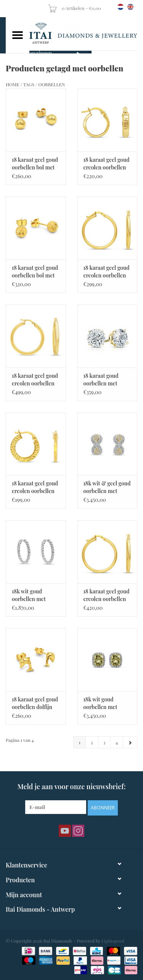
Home (13, 84)
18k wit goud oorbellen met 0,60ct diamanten (33, 595)
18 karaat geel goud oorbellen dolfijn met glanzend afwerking (35, 703)
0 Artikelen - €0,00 (75, 8)
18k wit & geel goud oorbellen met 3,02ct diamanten (107, 487)
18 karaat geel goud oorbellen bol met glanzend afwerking (35, 164)
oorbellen (51, 84)
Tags (29, 84)
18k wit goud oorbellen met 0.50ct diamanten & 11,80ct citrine (105, 703)
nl (121, 7)
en (130, 7)
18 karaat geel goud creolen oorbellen (107, 164)
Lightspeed (113, 941)
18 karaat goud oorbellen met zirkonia (101, 380)
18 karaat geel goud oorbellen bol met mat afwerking (35, 272)
